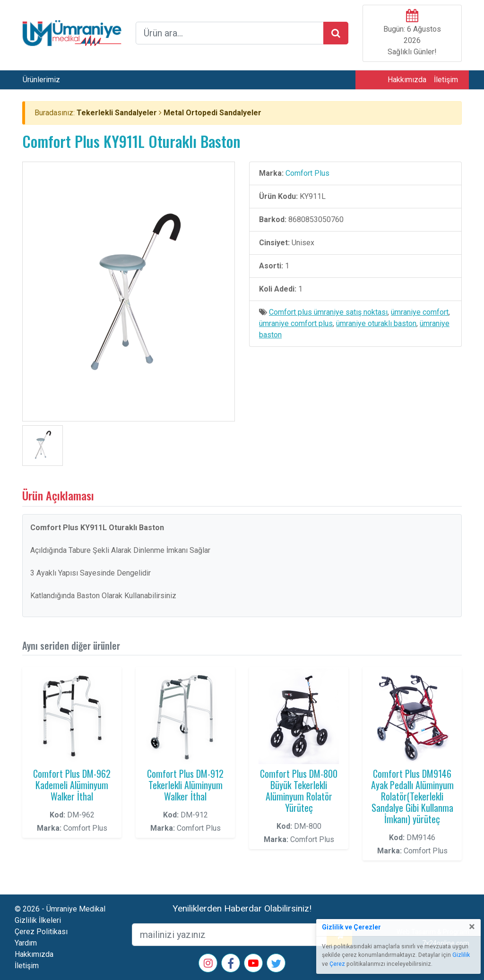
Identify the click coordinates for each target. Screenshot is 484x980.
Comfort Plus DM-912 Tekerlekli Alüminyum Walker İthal (185, 785)
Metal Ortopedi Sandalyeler (212, 113)
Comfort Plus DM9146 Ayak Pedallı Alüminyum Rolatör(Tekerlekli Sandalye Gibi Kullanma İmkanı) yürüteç (412, 796)
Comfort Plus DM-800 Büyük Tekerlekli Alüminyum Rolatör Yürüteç (299, 791)
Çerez (337, 964)
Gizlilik (461, 955)
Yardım (26, 943)
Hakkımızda (407, 80)
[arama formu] (230, 33)
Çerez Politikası (41, 932)
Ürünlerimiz (41, 80)
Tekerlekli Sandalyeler (117, 113)
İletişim (446, 80)
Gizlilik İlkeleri (38, 920)
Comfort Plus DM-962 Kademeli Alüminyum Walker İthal (72, 785)
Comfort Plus (307, 173)
